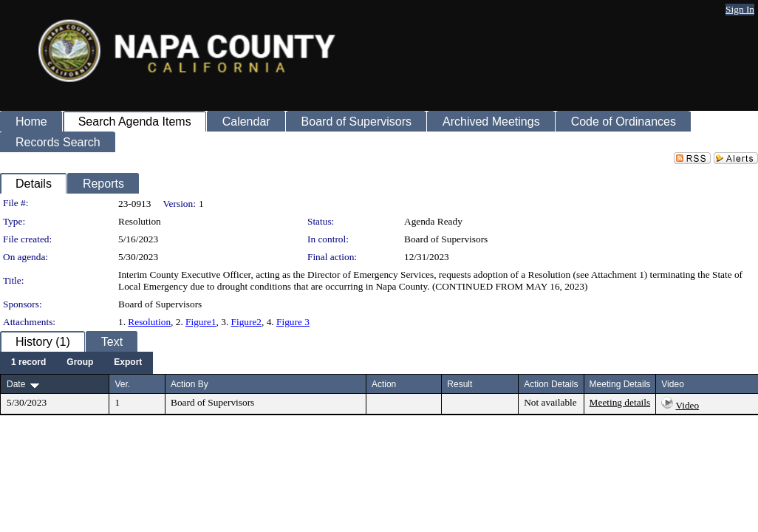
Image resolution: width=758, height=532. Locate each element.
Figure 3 (293, 322)
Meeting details (620, 402)
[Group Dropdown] (80, 363)
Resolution (149, 322)
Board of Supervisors (446, 239)
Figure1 (201, 322)
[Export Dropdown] (128, 363)
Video (687, 405)
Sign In (740, 9)
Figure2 (246, 322)
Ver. (122, 384)
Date (16, 384)
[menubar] (76, 363)
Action (384, 384)
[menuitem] (28, 363)
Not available (550, 402)
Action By (189, 384)
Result (460, 384)
